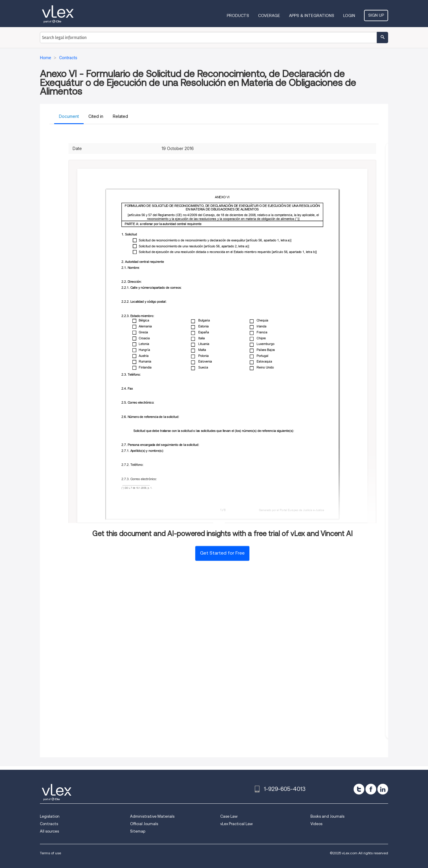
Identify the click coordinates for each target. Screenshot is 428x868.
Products (238, 15)
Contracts (49, 824)
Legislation (50, 816)
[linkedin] (383, 789)
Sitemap (138, 831)
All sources (49, 831)
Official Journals (144, 824)
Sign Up (376, 15)
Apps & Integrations (312, 15)
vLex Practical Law (236, 824)
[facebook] (371, 789)
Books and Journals (327, 816)
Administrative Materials (152, 816)
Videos (316, 824)
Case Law (229, 816)
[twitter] (359, 789)
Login (349, 15)
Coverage (269, 15)
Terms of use (50, 853)
